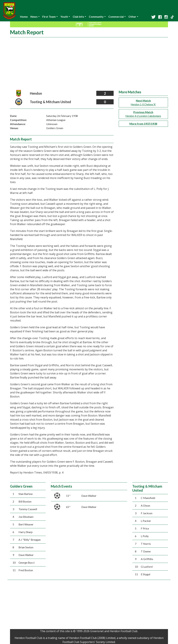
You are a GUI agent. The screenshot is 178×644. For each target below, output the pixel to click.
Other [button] (132, 17)
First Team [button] (49, 17)
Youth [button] (64, 17)
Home (24, 17)
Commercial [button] (116, 17)
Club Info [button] (78, 17)
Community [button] (96, 17)
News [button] (34, 17)
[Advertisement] (89, 64)
